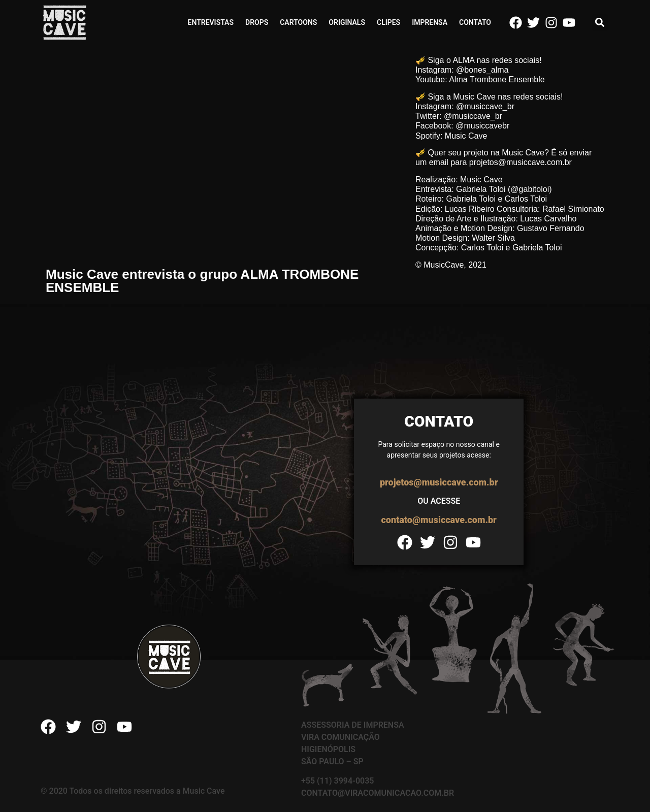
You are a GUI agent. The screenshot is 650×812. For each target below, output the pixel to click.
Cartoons (298, 22)
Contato (475, 22)
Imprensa (430, 22)
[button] (600, 23)
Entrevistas (211, 22)
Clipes (388, 22)
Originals (347, 22)
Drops (257, 22)
